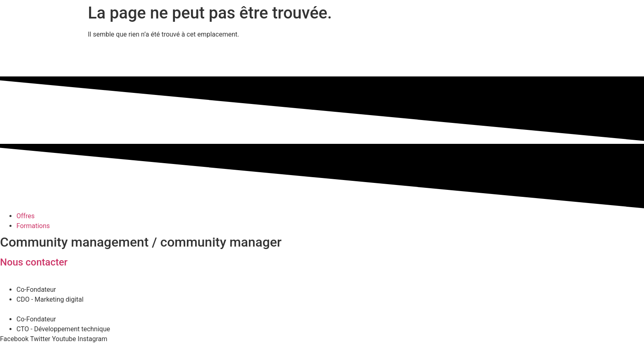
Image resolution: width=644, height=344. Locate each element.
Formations (33, 226)
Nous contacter (34, 262)
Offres (25, 216)
